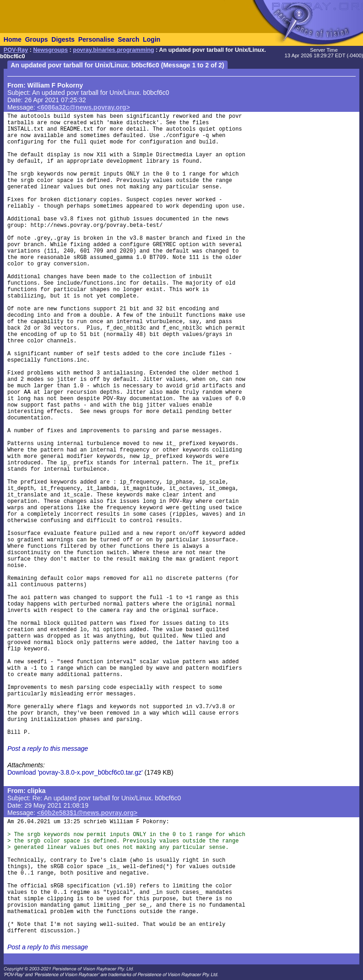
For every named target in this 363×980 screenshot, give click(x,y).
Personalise (96, 39)
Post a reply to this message (48, 749)
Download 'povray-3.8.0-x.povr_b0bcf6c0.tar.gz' (75, 772)
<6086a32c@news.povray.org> (84, 107)
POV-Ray (16, 50)
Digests (63, 39)
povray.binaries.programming (114, 50)
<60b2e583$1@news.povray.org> (87, 813)
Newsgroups (50, 50)
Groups (36, 39)
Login (151, 39)
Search (129, 39)
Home (13, 39)
